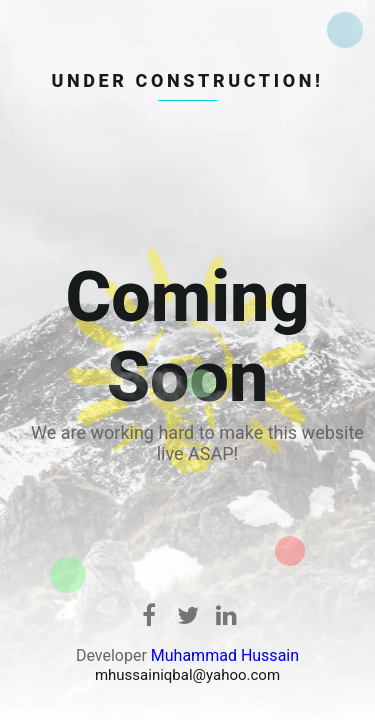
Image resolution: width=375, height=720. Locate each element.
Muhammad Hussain (225, 655)
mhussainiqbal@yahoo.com (187, 675)
